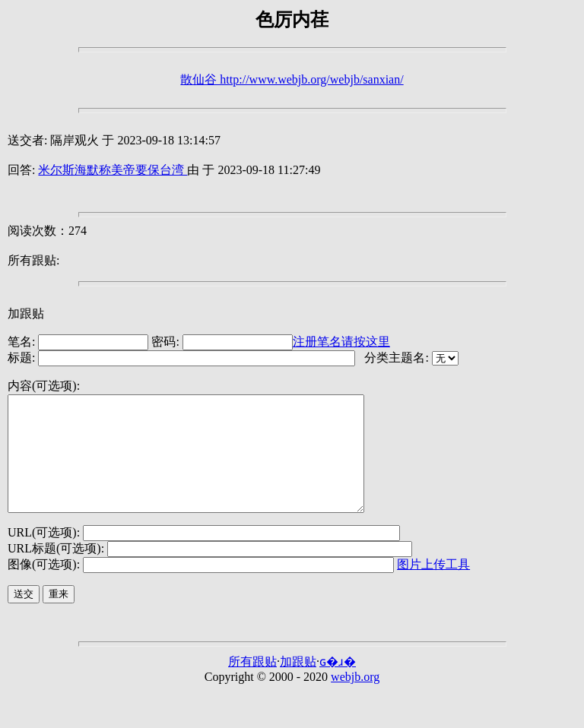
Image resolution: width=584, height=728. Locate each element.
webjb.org (355, 700)
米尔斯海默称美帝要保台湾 (113, 170)
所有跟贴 (252, 684)
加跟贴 (26, 313)
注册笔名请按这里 (341, 342)
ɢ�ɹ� (338, 684)
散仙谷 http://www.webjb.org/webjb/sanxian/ (292, 79)
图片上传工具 (433, 587)
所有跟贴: (33, 260)
